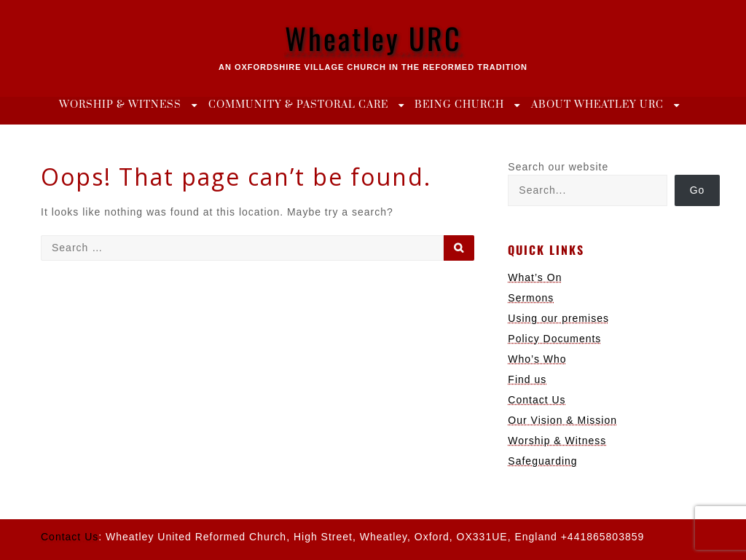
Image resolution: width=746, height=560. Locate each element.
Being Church (459, 105)
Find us (527, 379)
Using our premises (558, 318)
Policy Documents (554, 339)
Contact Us (537, 400)
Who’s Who (537, 359)
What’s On (535, 277)
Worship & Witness (120, 105)
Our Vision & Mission (562, 420)
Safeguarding (542, 461)
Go (698, 190)
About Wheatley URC (597, 105)
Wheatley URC (373, 38)
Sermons (531, 298)
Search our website (558, 167)
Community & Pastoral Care (298, 105)
